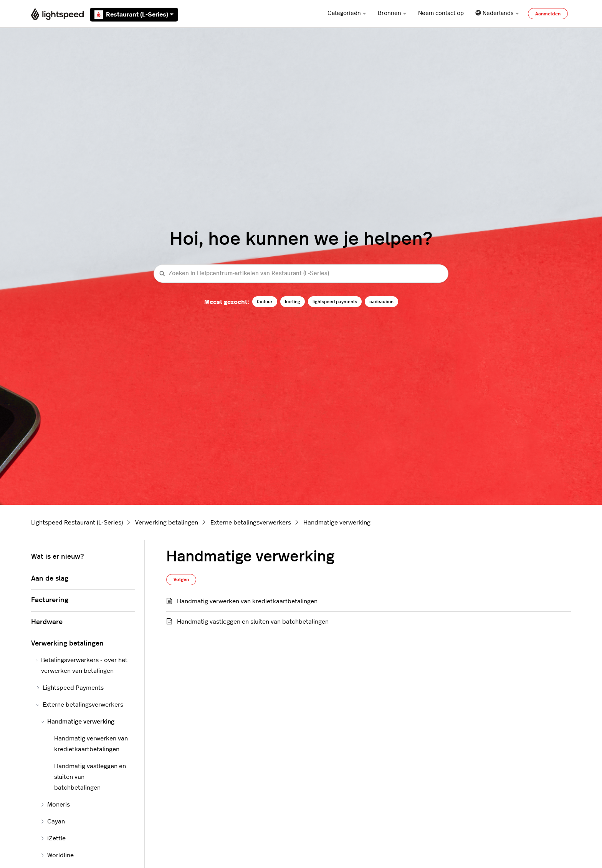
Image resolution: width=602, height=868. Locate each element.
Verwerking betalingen (167, 523)
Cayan (53, 822)
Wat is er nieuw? (57, 557)
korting (293, 302)
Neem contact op (441, 13)
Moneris (55, 805)
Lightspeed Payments (70, 688)
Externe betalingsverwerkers (251, 523)
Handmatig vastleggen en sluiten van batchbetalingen (253, 622)
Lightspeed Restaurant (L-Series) (77, 523)
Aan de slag (50, 579)
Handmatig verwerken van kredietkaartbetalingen (247, 601)
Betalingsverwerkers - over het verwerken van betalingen (82, 666)
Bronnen (392, 13)
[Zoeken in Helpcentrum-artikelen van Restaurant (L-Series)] (301, 274)
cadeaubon (381, 302)
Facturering (50, 600)
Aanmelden (548, 14)
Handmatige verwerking (337, 523)
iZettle (53, 838)
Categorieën (347, 13)
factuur (265, 302)
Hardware (47, 622)
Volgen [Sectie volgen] (181, 579)
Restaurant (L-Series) (134, 15)
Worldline (57, 855)
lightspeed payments (335, 302)
